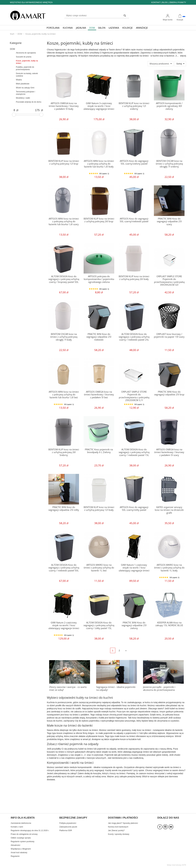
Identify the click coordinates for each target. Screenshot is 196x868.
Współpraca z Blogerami (21, 849)
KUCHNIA (68, 28)
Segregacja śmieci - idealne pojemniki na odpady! (116, 688)
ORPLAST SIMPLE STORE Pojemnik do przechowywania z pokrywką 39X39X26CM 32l (169, 281)
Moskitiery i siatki (23, 98)
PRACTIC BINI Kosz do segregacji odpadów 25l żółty (64, 509)
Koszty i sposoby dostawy (119, 834)
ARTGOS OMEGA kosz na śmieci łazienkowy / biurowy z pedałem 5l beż (99, 395)
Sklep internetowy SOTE (176, 865)
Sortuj (179, 64)
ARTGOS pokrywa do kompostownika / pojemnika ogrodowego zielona (99, 279)
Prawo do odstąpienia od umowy (24, 834)
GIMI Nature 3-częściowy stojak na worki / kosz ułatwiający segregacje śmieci (99, 106)
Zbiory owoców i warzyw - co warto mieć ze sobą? (68, 688)
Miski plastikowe (23, 84)
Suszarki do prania (24, 57)
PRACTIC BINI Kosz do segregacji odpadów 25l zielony (134, 625)
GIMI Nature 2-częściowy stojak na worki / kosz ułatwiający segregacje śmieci (64, 625)
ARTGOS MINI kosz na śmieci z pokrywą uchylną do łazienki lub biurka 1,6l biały (99, 164)
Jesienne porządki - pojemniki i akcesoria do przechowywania (159, 688)
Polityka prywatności (68, 823)
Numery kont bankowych (118, 827)
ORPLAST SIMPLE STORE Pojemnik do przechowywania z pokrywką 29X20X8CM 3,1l (134, 396)
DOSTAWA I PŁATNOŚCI (123, 818)
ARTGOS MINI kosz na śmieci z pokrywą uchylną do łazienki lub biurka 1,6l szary (64, 221)
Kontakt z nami (17, 827)
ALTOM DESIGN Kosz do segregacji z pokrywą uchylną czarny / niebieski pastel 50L (64, 568)
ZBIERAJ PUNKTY (178, 2)
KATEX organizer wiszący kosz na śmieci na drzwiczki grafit (169, 510)
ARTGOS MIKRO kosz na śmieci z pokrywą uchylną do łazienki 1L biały (169, 568)
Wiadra (19, 80)
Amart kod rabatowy (19, 853)
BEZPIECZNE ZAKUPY (73, 818)
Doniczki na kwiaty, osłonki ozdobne (27, 75)
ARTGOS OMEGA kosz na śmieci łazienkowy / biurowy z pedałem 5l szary (169, 452)
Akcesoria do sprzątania (26, 53)
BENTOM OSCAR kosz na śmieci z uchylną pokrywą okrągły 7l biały (64, 337)
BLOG (165, 2)
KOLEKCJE (127, 28)
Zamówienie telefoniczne (21, 823)
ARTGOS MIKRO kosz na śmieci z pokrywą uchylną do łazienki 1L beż (99, 568)
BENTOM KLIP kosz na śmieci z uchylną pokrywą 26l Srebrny (64, 452)
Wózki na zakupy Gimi (25, 88)
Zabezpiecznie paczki (68, 827)
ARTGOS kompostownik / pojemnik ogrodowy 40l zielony (169, 106)
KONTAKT (156, 2)
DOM (92, 28)
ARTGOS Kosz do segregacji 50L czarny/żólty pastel (134, 509)
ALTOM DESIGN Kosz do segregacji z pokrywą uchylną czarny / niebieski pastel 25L (134, 337)
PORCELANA (53, 28)
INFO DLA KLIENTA (23, 818)
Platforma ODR (66, 831)
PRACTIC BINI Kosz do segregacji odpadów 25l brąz (169, 393)
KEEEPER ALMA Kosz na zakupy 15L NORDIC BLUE (169, 624)
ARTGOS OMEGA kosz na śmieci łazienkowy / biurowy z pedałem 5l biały (64, 106)
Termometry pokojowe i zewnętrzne (25, 93)
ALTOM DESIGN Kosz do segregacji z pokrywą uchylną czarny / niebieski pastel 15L (134, 452)
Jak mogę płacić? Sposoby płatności (123, 823)
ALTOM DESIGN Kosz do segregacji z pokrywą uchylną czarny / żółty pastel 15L (99, 625)
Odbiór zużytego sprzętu (21, 838)
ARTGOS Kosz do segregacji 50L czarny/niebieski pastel (134, 220)
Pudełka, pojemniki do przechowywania (25, 68)
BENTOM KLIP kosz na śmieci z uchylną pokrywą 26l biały (134, 278)
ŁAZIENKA (114, 28)
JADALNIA (81, 28)
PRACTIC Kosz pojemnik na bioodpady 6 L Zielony (99, 451)
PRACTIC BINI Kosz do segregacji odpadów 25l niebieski (99, 337)
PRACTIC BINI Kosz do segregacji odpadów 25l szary (169, 221)
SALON (102, 28)
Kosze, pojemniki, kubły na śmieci (27, 62)
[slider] (14, 115)
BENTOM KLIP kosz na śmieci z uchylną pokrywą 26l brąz (99, 220)
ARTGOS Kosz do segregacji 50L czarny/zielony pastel (134, 162)
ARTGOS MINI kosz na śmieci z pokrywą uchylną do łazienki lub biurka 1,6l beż (64, 395)
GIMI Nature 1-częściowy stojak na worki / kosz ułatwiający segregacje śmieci (134, 568)
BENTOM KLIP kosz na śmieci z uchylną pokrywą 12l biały (99, 509)
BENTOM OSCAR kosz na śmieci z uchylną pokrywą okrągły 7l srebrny (169, 164)
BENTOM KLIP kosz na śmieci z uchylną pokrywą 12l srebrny (134, 106)
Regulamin (15, 856)
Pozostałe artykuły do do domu (29, 102)
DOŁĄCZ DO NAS (168, 818)
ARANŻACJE (142, 28)
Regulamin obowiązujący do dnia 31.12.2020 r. (30, 831)
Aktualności (15, 845)
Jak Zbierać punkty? (116, 831)
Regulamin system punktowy (23, 842)
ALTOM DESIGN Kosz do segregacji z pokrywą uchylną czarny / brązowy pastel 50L (64, 279)
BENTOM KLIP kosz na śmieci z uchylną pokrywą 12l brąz (64, 162)
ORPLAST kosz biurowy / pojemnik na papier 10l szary (169, 335)
